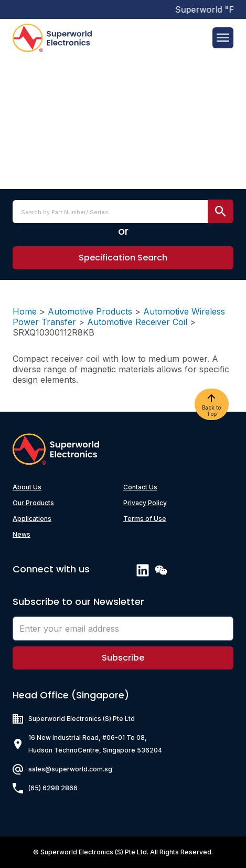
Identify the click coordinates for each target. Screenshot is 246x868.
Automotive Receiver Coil (137, 322)
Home (25, 311)
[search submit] (221, 211)
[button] (123, 258)
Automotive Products (90, 311)
